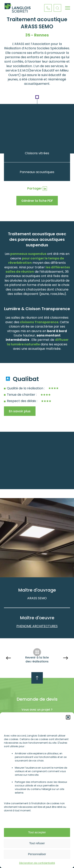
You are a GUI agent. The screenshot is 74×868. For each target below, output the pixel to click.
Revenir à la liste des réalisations (37, 659)
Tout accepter (37, 832)
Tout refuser (37, 843)
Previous (34, 562)
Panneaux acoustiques (37, 172)
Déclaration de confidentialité (37, 863)
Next (41, 562)
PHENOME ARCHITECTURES (37, 626)
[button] (68, 717)
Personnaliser (37, 854)
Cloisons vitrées (37, 153)
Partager (35, 188)
